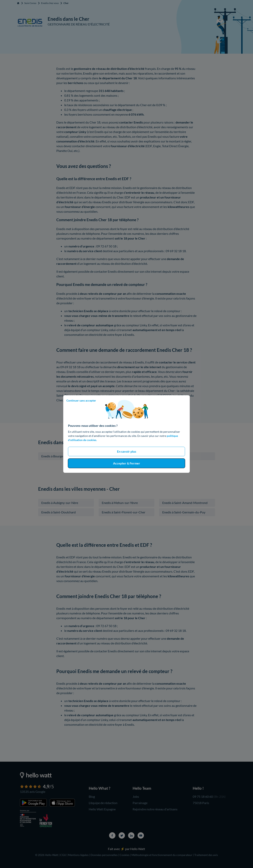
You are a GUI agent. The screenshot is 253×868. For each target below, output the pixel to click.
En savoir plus (127, 451)
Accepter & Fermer (127, 463)
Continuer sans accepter (81, 400)
